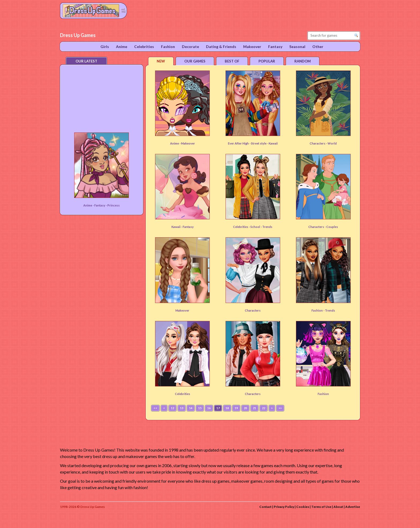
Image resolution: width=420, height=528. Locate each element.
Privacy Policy (284, 507)
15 (200, 408)
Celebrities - (242, 227)
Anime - (176, 143)
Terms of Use (321, 507)
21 (254, 408)
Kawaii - (177, 227)
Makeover (188, 143)
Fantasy (188, 227)
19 (236, 408)
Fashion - (318, 310)
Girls (105, 47)
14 (191, 408)
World (332, 143)
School (256, 227)
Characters (253, 310)
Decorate (190, 47)
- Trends (267, 227)
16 (209, 408)
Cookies (303, 507)
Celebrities (183, 394)
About (338, 507)
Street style (259, 143)
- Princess (113, 205)
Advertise (353, 507)
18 (227, 408)
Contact (265, 507)
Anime (122, 47)
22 (264, 408)
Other (318, 47)
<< (155, 408)
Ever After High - (239, 143)
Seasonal (297, 47)
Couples (332, 227)
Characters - (319, 143)
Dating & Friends (221, 47)
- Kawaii (272, 143)
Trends (330, 310)
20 (245, 408)
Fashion (323, 394)
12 (172, 408)
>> (280, 408)
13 (182, 408)
